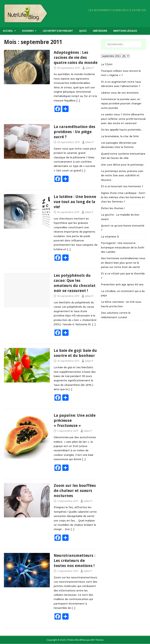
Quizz (83, 31)
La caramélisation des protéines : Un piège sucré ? (75, 132)
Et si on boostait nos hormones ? (122, 186)
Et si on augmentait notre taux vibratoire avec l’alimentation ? (121, 84)
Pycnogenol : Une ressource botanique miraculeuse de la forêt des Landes (123, 247)
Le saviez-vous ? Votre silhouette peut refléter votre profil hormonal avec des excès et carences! (123, 119)
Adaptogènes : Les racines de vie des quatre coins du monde (76, 57)
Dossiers (28, 31)
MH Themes (97, 640)
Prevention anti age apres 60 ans (122, 284)
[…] (78, 100)
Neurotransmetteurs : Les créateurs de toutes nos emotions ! (75, 561)
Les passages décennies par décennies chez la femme (119, 145)
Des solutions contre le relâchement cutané (116, 315)
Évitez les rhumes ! (113, 208)
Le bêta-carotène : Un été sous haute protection (121, 304)
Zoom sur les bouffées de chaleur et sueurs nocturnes (75, 491)
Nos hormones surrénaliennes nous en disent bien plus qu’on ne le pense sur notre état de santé (123, 263)
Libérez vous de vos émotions (120, 93)
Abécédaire (100, 31)
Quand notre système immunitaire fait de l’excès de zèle (123, 156)
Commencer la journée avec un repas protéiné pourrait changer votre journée (121, 103)
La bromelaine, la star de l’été (120, 136)
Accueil (8, 31)
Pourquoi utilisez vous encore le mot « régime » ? (121, 73)
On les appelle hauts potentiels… (122, 130)
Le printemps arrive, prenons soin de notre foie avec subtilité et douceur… (122, 175)
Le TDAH (107, 64)
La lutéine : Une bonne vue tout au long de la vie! (75, 202)
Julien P (90, 68)
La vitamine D (110, 236)
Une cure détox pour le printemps (122, 165)
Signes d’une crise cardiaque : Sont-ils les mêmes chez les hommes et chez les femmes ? (123, 197)
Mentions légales (125, 31)
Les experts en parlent (58, 31)
